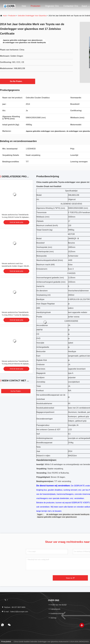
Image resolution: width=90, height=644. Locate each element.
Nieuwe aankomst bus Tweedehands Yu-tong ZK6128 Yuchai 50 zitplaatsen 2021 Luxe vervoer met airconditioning (16, 217)
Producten (36, 6)
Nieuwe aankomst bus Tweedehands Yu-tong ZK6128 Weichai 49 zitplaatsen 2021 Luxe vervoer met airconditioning (16, 364)
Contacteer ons (71, 6)
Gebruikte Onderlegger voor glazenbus (32, 16)
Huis (24, 6)
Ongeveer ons (52, 6)
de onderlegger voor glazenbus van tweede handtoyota (68, 514)
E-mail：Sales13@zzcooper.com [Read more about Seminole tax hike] (15, 612)
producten (12, 16)
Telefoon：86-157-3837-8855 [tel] (13, 607)
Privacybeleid (6, 642)
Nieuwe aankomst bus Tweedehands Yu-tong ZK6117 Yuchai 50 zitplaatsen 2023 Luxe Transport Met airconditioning (16, 315)
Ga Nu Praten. (18, 81)
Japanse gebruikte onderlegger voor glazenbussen (57, 517)
